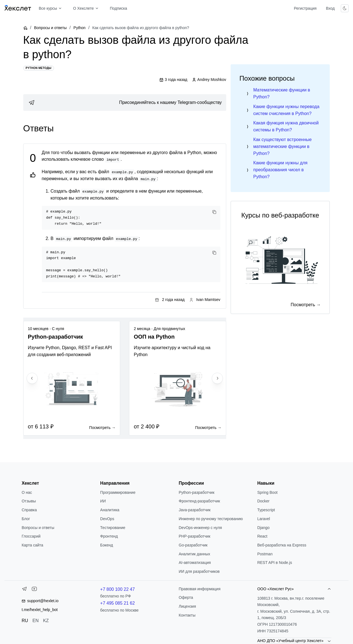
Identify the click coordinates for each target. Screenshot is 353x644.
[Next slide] (217, 378)
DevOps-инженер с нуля (200, 528)
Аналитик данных (195, 554)
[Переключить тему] (345, 8)
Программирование (118, 492)
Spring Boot (267, 492)
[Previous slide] (32, 378)
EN (35, 621)
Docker (263, 501)
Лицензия (187, 606)
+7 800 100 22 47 (118, 589)
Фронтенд (109, 536)
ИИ (103, 501)
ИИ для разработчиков (199, 571)
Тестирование (113, 528)
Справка (29, 510)
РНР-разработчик (195, 536)
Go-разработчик (193, 545)
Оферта (186, 597)
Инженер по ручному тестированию (211, 519)
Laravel (264, 519)
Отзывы (29, 501)
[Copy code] (214, 212)
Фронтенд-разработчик (199, 501)
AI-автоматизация (195, 563)
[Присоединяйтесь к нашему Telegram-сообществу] (125, 103)
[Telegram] (24, 590)
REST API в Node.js (275, 563)
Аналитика (110, 510)
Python (79, 28)
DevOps (107, 519)
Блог (26, 519)
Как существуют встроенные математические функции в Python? (283, 146)
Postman (265, 554)
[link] (125, 103)
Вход (330, 8)
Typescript (266, 510)
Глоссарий (31, 536)
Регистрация (305, 8)
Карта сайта (32, 545)
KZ (46, 621)
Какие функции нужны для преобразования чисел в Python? (280, 170)
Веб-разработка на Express (282, 545)
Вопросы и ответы (50, 28)
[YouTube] (34, 590)
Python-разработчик (197, 492)
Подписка (118, 8)
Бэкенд (107, 545)
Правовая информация (200, 589)
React (262, 536)
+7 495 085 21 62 (118, 603)
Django (263, 528)
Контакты (187, 615)
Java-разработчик (195, 510)
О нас (27, 492)
